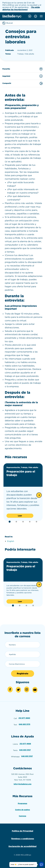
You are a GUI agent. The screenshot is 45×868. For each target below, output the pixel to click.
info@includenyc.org (22, 784)
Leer (20, 516)
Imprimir (22, 76)
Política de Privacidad (22, 831)
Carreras (22, 816)
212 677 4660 (24, 718)
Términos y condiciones (22, 839)
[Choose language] (36, 16)
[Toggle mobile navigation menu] (41, 16)
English (11, 541)
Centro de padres (22, 810)
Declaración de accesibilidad (22, 846)
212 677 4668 (25, 744)
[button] (39, 495)
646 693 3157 (25, 750)
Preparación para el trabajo (21, 473)
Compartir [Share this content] (22, 83)
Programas (23, 804)
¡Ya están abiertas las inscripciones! (21, 8)
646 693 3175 (24, 724)
